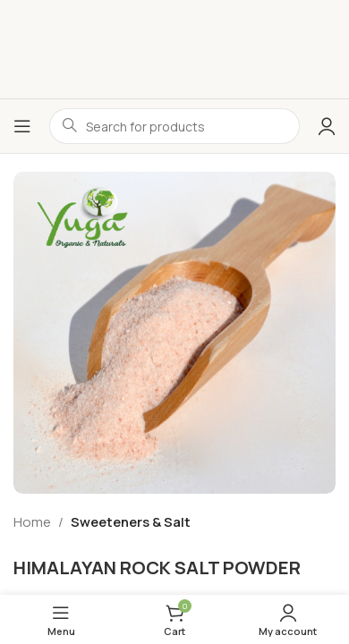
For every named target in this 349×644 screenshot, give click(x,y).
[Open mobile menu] (22, 126)
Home (32, 522)
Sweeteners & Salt (131, 522)
